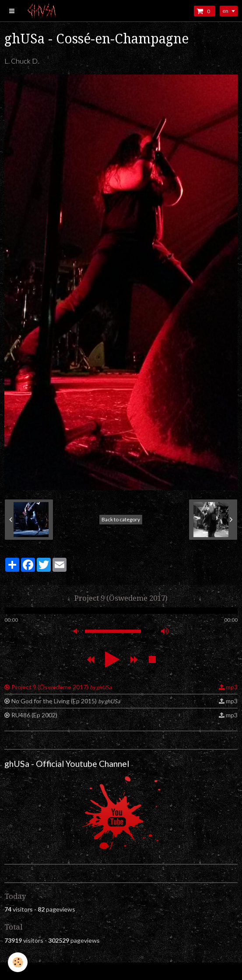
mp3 (232, 687)
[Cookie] (18, 962)
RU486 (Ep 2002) (34, 715)
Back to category (121, 519)
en (225, 11)
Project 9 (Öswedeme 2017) (61, 687)
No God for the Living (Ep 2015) (66, 701)
